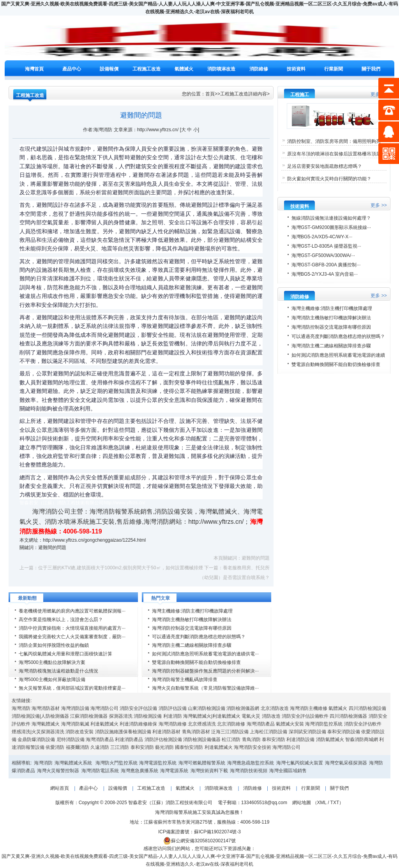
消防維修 (259, 69)
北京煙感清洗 (202, 724)
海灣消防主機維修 (309, 708)
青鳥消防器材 (196, 732)
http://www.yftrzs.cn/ (216, 522)
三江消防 (120, 747)
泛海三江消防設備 (230, 732)
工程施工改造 (147, 69)
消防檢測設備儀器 (202, 739)
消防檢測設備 (148, 716)
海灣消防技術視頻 (249, 771)
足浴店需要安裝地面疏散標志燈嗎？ (325, 166)
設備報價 (109, 69)
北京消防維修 (231, 724)
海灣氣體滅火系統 (73, 763)
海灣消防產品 (261, 724)
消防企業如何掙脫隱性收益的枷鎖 (54, 645)
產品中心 (72, 69)
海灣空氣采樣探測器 (346, 763)
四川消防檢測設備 (367, 708)
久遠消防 (100, 747)
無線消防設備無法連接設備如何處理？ (331, 218)
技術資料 (296, 69)
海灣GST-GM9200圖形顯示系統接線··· (331, 227)
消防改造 (271, 716)
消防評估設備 (173, 708)
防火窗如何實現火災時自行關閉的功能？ (329, 179)
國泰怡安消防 (189, 747)
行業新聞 (334, 69)
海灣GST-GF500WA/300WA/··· (323, 255)
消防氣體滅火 (330, 739)
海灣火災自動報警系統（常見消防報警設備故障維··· (205, 688)
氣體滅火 (184, 69)
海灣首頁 (34, 69)
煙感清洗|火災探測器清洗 (38, 732)
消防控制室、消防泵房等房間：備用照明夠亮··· (336, 141)
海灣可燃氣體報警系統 (202, 763)
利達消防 (173, 716)
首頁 (210, 94)
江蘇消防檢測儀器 (89, 716)
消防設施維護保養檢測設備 (123, 732)
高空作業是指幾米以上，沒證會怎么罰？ (61, 620)
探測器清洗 (121, 716)
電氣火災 (251, 716)
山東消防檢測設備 (207, 708)
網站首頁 (60, 788)
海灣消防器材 (46, 708)
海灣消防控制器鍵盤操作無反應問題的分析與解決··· (205, 671)
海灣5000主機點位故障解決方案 (52, 662)
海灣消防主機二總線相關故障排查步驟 (192, 645)
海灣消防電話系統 (100, 771)
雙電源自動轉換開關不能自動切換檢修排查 (196, 662)
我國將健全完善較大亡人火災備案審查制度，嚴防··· (72, 637)
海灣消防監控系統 (324, 724)
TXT (335, 803)
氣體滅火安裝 (290, 724)
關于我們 (371, 69)
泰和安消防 (274, 739)
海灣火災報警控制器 (58, 771)
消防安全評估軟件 (363, 724)
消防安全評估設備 (138, 708)
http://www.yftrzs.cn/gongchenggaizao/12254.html (94, 540)
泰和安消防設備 (344, 732)
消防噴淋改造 (221, 69)
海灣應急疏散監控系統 (251, 763)
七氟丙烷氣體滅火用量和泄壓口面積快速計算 (65, 654)
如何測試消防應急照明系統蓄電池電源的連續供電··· (205, 654)
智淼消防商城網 (362, 739)
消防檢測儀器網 (243, 708)
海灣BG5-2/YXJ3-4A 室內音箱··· (325, 274)
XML (322, 803)
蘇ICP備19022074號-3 (217, 832)
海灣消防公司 (104, 708)
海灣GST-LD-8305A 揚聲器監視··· (326, 246)
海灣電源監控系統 (158, 763)
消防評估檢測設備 (163, 739)
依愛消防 (55, 747)
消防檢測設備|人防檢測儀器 (40, 716)
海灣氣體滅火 (46, 724)
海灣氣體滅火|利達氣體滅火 (212, 716)
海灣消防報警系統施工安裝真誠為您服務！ (199, 812)
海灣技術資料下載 (209, 771)
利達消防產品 (129, 739)
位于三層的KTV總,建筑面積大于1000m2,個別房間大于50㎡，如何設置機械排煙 (121, 568)
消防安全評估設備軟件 (305, 716)
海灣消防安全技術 (252, 747)
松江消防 (231, 739)
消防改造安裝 (79, 732)
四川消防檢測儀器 (348, 716)
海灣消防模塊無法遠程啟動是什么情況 (58, 671)
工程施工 (300, 95)
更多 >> (379, 205)
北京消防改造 (275, 708)
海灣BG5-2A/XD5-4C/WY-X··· (322, 237)
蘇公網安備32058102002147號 (199, 841)
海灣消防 (21, 708)
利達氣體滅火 (104, 724)
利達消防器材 (166, 732)
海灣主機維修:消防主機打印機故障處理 (192, 611)
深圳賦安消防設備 (307, 732)
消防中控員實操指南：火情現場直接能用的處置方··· (72, 628)
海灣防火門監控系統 (117, 763)
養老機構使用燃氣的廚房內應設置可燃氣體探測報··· (72, 611)
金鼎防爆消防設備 (36, 739)
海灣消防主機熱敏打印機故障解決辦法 (192, 620)
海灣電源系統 (174, 771)
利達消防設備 (300, 739)
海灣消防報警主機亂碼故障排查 (185, 680)
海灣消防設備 (75, 708)
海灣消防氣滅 (75, 724)
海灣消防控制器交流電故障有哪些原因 (192, 628)
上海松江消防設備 (268, 732)
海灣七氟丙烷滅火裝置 (300, 763)
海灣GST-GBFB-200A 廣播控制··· (326, 265)
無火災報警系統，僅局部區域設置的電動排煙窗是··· (72, 688)
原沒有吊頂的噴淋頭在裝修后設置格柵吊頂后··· (336, 154)
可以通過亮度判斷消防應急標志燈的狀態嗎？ (199, 637)
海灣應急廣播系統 (139, 771)
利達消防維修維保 (138, 724)
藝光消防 (164, 747)
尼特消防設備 (71, 739)
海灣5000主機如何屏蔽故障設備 (52, 680)
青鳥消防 (251, 739)
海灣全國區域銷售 (288, 771)
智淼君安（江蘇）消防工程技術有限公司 (170, 803)
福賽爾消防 (78, 747)
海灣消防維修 (173, 724)
